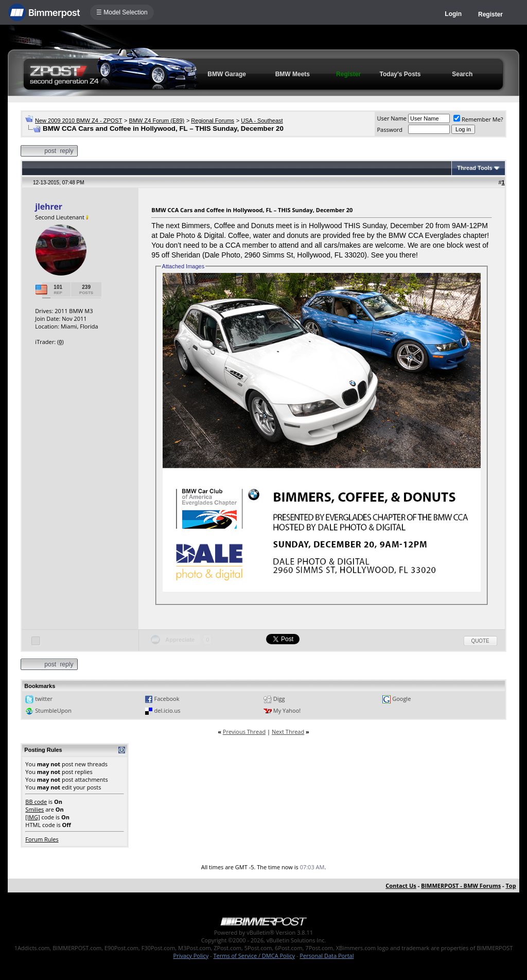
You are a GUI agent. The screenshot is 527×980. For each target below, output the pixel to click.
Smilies (34, 809)
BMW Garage (227, 74)
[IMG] (32, 817)
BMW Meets (293, 74)
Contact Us (401, 886)
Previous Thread (244, 732)
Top (511, 886)
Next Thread (288, 732)
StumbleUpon (53, 710)
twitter (44, 699)
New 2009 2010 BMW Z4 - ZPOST (78, 121)
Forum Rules (42, 839)
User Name (392, 118)
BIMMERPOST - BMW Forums (461, 886)
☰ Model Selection (122, 12)
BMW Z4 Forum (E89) (157, 121)
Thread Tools (475, 168)
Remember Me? (478, 119)
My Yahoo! (287, 710)
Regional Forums (213, 121)
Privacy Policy (191, 956)
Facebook (167, 699)
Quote (480, 641)
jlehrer (49, 207)
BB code (36, 802)
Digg (279, 699)
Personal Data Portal (327, 956)
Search (462, 74)
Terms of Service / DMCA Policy (254, 956)
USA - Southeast (262, 121)
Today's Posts (400, 74)
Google (401, 699)
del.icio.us (168, 710)
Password (390, 130)
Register (490, 14)
